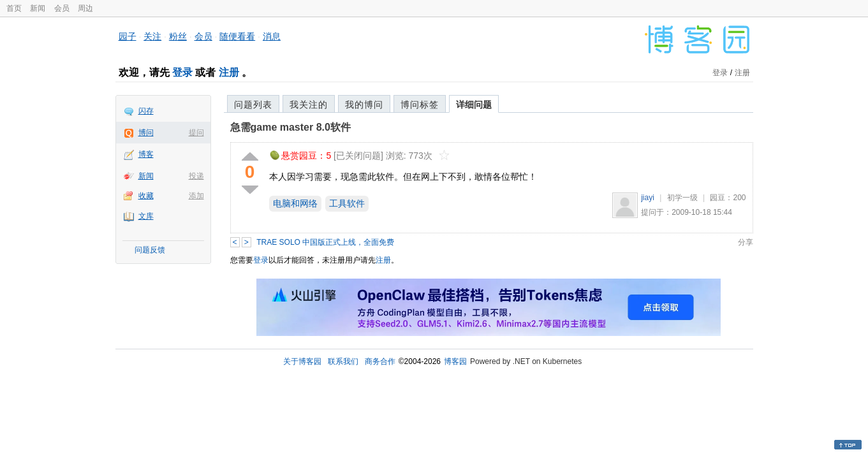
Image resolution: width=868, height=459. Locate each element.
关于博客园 (302, 361)
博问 (146, 133)
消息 (272, 36)
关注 (152, 36)
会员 (62, 8)
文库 (146, 216)
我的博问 (364, 105)
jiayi (648, 198)
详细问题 (474, 105)
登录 (182, 72)
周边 (85, 8)
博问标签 (420, 105)
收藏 (146, 196)
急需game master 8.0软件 (291, 127)
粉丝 (178, 36)
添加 (196, 196)
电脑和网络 (295, 203)
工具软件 (347, 203)
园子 (128, 36)
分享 (746, 242)
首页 (14, 8)
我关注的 (309, 105)
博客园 (455, 361)
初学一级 (682, 198)
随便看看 (237, 36)
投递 (196, 176)
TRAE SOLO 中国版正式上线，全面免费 (325, 242)
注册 (229, 72)
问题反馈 (150, 250)
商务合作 (380, 361)
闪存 (146, 111)
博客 (146, 154)
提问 (196, 133)
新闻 (38, 8)
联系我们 (343, 361)
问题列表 (253, 105)
